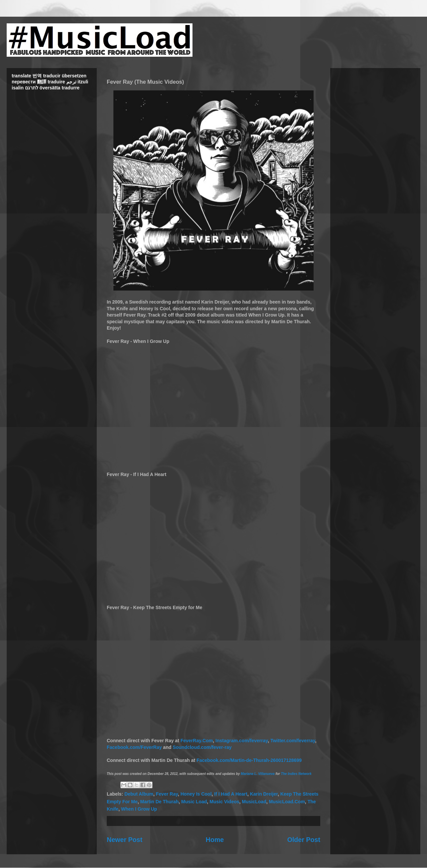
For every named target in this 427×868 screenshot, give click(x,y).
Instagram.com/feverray (242, 741)
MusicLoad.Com (287, 802)
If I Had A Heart (231, 794)
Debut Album (139, 794)
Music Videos (224, 802)
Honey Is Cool (196, 794)
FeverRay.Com (197, 741)
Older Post (304, 840)
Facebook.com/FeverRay (134, 747)
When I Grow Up (139, 809)
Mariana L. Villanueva (258, 774)
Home (215, 840)
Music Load (194, 802)
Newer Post (125, 840)
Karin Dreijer (264, 794)
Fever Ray (167, 794)
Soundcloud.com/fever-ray (202, 747)
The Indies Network (296, 774)
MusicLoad (254, 802)
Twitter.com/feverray (293, 741)
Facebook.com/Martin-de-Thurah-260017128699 (249, 760)
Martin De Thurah (159, 802)
